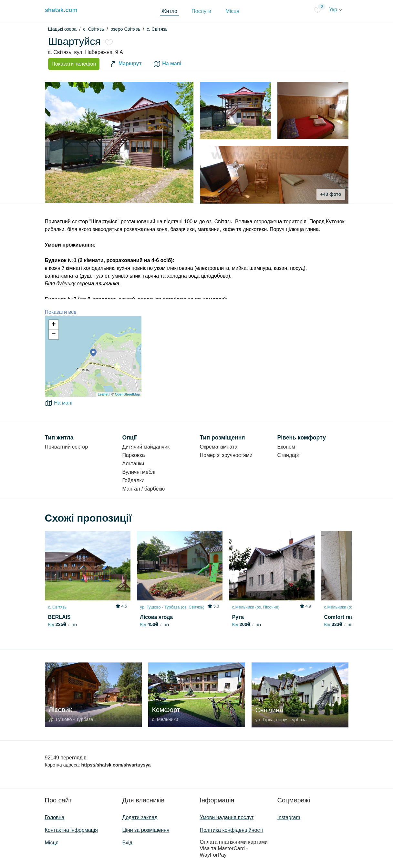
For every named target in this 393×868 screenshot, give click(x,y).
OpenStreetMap (128, 394)
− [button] (53, 334)
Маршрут (125, 64)
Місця (232, 11)
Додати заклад (140, 817)
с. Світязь (157, 29)
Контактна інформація (71, 830)
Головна (55, 817)
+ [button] (53, 325)
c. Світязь (93, 29)
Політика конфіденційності (232, 830)
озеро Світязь (125, 29)
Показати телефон (74, 64)
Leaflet (103, 394)
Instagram (289, 817)
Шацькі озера (62, 29)
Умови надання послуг (227, 817)
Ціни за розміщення (146, 830)
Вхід (127, 843)
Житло (169, 11)
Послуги (201, 11)
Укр (336, 10)
